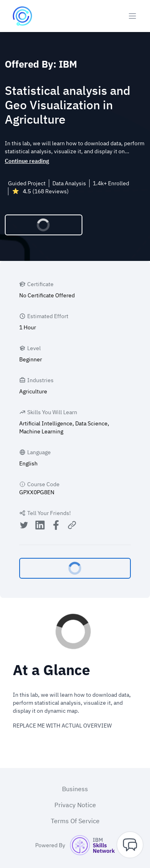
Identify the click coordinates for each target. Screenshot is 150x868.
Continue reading (27, 161)
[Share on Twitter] (24, 526)
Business (75, 789)
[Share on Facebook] (56, 526)
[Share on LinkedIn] (40, 526)
